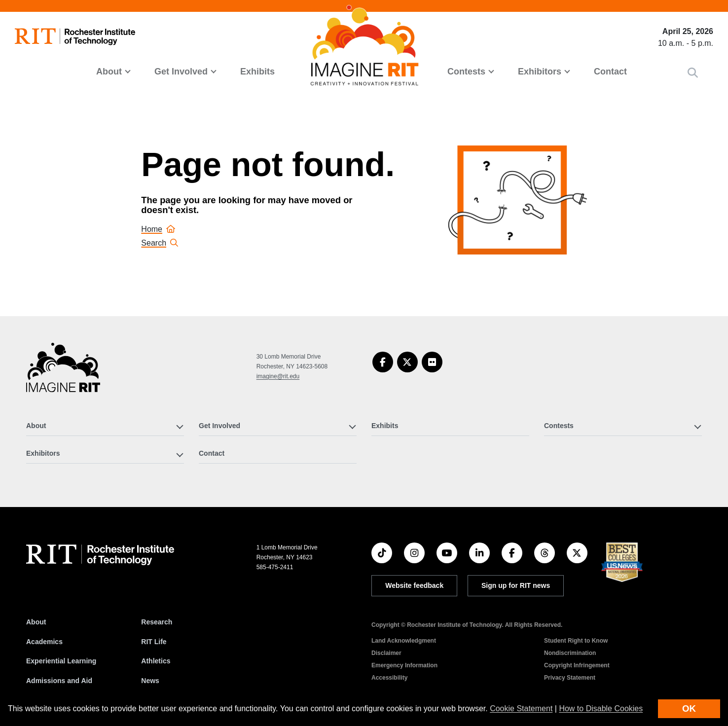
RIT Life (154, 642)
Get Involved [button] (181, 72)
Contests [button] (466, 72)
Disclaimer (386, 653)
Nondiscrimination (570, 653)
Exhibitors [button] (540, 72)
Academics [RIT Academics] (44, 642)
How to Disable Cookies (601, 708)
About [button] (109, 72)
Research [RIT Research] (157, 622)
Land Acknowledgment (404, 641)
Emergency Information (404, 665)
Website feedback (414, 585)
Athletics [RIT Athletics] (156, 661)
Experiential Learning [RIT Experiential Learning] (61, 661)
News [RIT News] (150, 681)
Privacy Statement (570, 678)
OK (689, 708)
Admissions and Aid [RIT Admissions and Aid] (59, 681)
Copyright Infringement (577, 665)
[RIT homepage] (75, 37)
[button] (693, 73)
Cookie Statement (521, 708)
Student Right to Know (576, 641)
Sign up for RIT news (516, 585)
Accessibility (389, 678)
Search (160, 243)
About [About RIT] (36, 622)
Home (158, 229)
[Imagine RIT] (63, 372)
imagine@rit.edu (278, 376)
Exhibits (257, 72)
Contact (610, 72)
